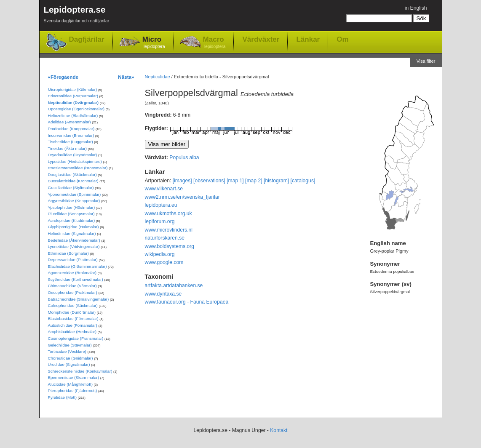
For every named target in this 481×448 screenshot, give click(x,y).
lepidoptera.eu (161, 205)
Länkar (308, 39)
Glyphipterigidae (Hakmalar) (73, 227)
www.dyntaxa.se (163, 294)
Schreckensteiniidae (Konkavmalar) (80, 371)
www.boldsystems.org (170, 246)
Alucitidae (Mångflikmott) (70, 384)
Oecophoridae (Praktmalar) (73, 292)
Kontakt (279, 430)
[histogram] (276, 181)
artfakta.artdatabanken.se (174, 285)
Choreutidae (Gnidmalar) (71, 358)
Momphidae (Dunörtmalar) (72, 312)
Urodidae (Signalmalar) (69, 364)
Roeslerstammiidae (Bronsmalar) (78, 168)
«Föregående (63, 77)
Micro (154, 43)
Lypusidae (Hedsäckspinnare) (75, 161)
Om (342, 39)
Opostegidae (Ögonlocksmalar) (76, 109)
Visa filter (426, 61)
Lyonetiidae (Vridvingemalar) (74, 247)
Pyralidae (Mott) (63, 397)
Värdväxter (261, 39)
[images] (182, 181)
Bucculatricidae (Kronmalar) (73, 181)
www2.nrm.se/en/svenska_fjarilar (182, 197)
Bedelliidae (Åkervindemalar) (74, 240)
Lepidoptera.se (77, 16)
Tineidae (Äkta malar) (68, 148)
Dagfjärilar (87, 39)
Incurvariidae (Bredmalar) (71, 135)
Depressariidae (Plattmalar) (73, 260)
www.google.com (164, 262)
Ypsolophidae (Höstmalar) (72, 207)
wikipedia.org (160, 254)
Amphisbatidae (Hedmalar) (72, 332)
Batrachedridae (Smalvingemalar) (79, 299)
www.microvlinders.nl (169, 230)
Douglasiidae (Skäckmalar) (72, 175)
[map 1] (235, 181)
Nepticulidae (158, 77)
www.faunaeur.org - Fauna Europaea (187, 302)
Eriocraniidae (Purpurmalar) (73, 96)
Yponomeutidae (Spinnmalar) (75, 194)
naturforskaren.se (165, 238)
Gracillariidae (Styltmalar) (71, 188)
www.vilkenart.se (164, 189)
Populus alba (184, 157)
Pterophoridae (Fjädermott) (73, 391)
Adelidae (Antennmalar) (69, 122)
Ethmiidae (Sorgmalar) (68, 253)
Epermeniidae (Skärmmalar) (74, 377)
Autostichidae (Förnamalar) (73, 325)
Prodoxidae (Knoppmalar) (71, 129)
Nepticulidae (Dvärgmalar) (73, 103)
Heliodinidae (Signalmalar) (72, 233)
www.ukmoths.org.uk (168, 213)
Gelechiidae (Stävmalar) (70, 345)
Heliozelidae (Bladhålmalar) (73, 116)
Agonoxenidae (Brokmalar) (72, 273)
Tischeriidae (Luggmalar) (71, 142)
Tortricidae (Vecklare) (67, 351)
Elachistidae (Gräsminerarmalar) (77, 266)
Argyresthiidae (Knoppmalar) (74, 201)
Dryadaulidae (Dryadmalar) (73, 155)
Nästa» (126, 77)
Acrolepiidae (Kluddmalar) (72, 220)
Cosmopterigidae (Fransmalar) (76, 338)
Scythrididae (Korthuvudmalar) (76, 279)
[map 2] (254, 181)
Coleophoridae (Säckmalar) (73, 305)
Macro (214, 43)
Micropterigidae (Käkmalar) (73, 89)
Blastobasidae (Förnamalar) (73, 319)
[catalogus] (303, 181)
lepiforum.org (160, 221)
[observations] (209, 181)
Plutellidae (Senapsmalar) (71, 214)
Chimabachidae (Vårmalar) (72, 286)
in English (416, 8)
